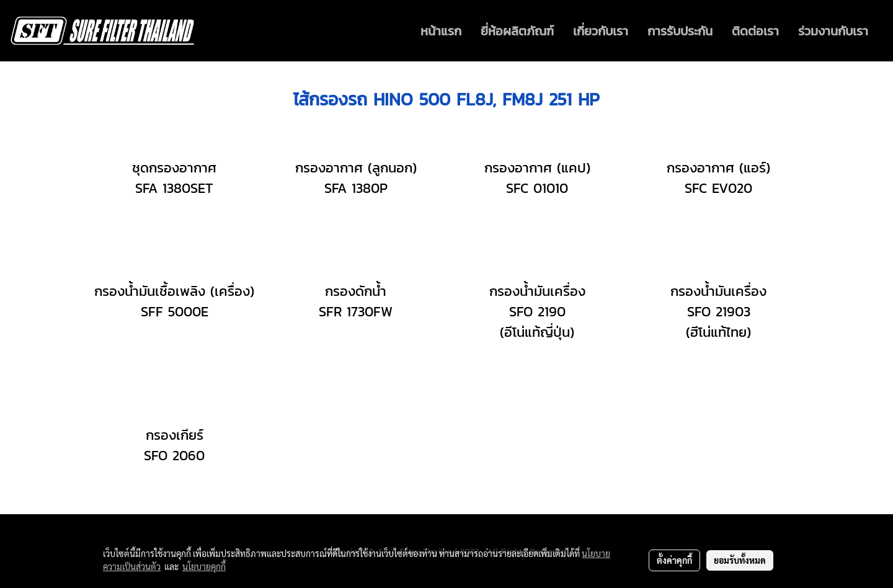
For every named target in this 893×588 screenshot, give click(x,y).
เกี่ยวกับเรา (601, 31)
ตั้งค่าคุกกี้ (674, 560)
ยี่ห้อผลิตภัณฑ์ (517, 31)
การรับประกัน (680, 31)
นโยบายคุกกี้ (204, 566)
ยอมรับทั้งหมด (740, 560)
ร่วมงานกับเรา (833, 31)
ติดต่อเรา (755, 31)
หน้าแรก (441, 31)
